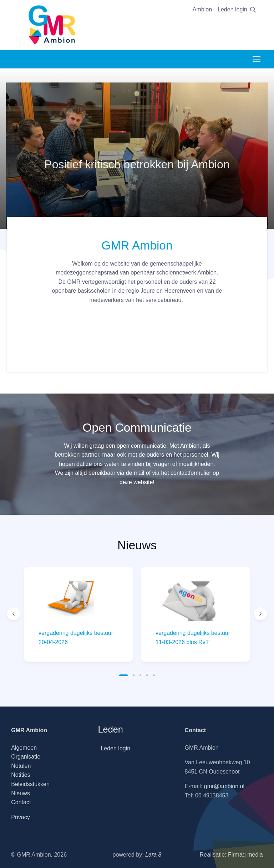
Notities (21, 775)
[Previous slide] (14, 614)
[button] (123, 675)
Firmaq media (245, 855)
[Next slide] (260, 614)
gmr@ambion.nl (224, 786)
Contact (21, 802)
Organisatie (26, 757)
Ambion (202, 9)
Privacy (20, 817)
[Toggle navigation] (256, 59)
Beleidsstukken (30, 784)
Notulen (21, 766)
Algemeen (24, 748)
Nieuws (20, 793)
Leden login (232, 9)
